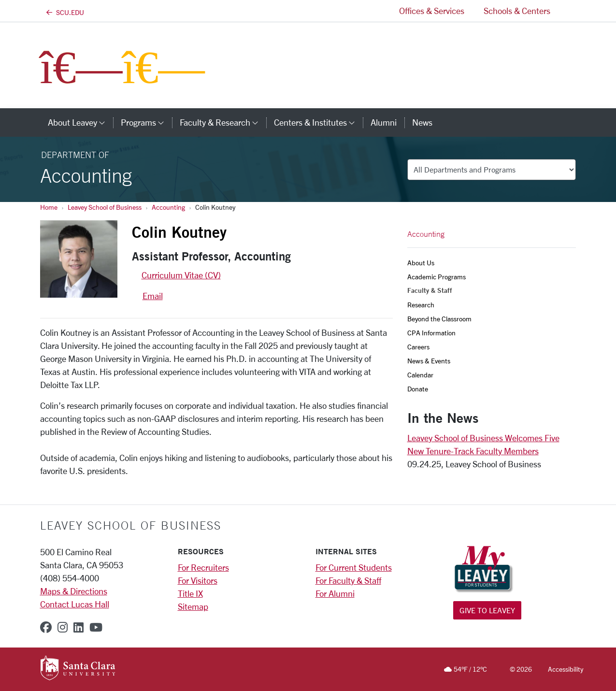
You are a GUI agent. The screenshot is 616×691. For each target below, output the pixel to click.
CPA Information (431, 333)
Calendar (420, 375)
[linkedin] (79, 627)
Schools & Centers (517, 11)
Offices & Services (432, 11)
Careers (418, 347)
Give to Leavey (487, 610)
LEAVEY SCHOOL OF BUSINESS (131, 525)
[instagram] (63, 627)
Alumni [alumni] (384, 122)
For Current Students (354, 567)
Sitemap (193, 606)
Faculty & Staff (430, 290)
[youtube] (96, 627)
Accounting (168, 207)
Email (153, 296)
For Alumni (335, 593)
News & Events (429, 361)
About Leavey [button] (80, 122)
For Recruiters (203, 567)
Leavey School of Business (105, 207)
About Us (421, 263)
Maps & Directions (74, 591)
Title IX (190, 593)
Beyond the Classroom (439, 319)
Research (421, 305)
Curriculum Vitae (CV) (181, 275)
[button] (568, 11)
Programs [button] (146, 122)
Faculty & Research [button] (223, 122)
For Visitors (198, 580)
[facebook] (46, 627)
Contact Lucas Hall (75, 604)
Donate (418, 389)
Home (49, 207)
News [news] (422, 122)
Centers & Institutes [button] (318, 122)
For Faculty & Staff (348, 580)
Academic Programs (437, 277)
